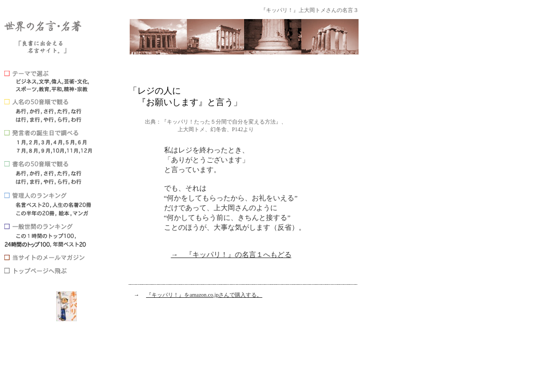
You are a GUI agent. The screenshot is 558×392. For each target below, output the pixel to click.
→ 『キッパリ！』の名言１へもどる (231, 255)
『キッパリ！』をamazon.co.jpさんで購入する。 (204, 295)
